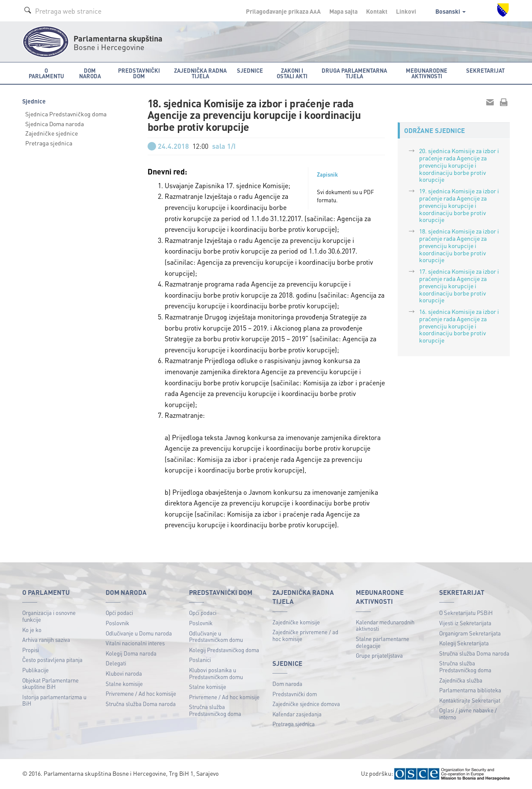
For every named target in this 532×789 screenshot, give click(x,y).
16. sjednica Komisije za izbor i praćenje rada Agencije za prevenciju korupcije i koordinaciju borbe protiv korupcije (459, 326)
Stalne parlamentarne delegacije (383, 642)
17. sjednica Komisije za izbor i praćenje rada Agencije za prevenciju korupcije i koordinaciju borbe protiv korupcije (459, 285)
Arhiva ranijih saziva (46, 640)
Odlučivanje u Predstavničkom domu (216, 637)
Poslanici (200, 660)
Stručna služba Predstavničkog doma (215, 710)
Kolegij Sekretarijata (464, 643)
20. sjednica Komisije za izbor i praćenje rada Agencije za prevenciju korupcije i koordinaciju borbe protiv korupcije (459, 165)
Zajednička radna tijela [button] (200, 73)
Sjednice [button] (250, 70)
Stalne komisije (124, 684)
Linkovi (406, 11)
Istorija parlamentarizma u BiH (54, 700)
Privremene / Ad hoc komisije (141, 693)
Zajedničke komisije (296, 622)
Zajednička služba (461, 680)
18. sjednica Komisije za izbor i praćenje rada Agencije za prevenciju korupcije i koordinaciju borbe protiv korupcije (459, 245)
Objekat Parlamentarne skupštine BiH (50, 684)
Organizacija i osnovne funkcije (49, 616)
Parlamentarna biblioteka (470, 690)
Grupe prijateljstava (379, 655)
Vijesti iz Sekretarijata (465, 623)
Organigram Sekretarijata (470, 633)
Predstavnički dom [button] (139, 73)
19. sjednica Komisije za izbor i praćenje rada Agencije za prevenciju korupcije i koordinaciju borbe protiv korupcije (459, 205)
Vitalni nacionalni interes (135, 643)
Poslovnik (117, 623)
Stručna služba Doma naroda (141, 704)
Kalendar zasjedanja (297, 714)
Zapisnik (327, 174)
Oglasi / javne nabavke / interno (468, 714)
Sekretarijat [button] (485, 70)
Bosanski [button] (451, 11)
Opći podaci (119, 613)
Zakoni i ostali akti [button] (292, 73)
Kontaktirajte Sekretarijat (470, 700)
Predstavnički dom (295, 694)
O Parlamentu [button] (46, 73)
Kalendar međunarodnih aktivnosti (385, 625)
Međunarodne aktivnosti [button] (427, 73)
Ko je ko (32, 630)
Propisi (31, 650)
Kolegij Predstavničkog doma (224, 650)
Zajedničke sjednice (52, 133)
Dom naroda (287, 684)
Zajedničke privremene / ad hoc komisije (305, 635)
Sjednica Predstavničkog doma (66, 114)
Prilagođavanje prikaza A (283, 11)
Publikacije (35, 670)
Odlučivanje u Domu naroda (139, 633)
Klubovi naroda (124, 673)
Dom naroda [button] (90, 73)
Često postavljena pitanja (52, 660)
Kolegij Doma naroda (131, 653)
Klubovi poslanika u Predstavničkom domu (216, 673)
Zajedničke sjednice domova (306, 704)
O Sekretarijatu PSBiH (466, 613)
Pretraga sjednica (49, 143)
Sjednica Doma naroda (55, 124)
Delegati (116, 663)
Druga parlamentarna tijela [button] (354, 73)
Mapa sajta (343, 11)
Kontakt (377, 11)
